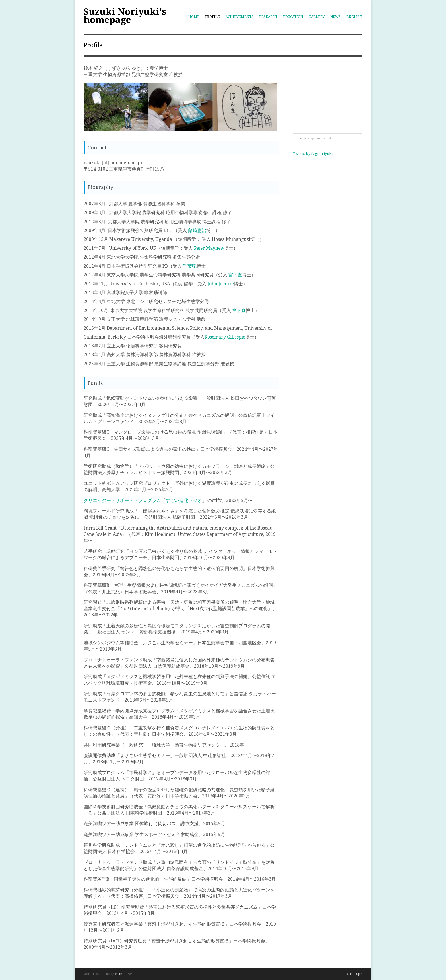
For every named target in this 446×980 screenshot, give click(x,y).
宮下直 (235, 275)
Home (194, 17)
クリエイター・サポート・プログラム (122, 500)
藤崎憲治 (197, 230)
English (354, 17)
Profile (212, 17)
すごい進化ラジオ (184, 500)
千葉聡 (190, 266)
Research (268, 17)
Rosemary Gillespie (225, 337)
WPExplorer (123, 974)
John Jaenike (220, 284)
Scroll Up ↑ (355, 974)
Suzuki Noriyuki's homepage (125, 16)
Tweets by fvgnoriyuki (313, 154)
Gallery (317, 17)
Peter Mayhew (209, 248)
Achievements (239, 17)
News (335, 17)
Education (293, 17)
